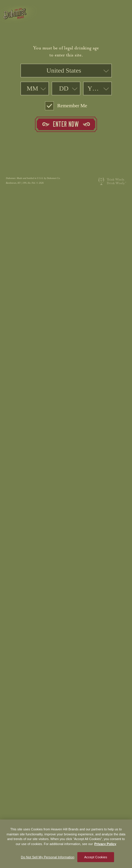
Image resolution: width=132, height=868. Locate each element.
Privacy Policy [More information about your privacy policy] (105, 845)
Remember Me (66, 106)
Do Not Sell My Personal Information (48, 859)
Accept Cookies (96, 859)
